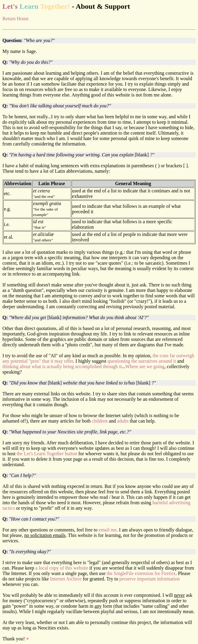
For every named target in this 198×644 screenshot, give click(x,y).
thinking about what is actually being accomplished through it (62, 366)
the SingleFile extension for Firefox (141, 573)
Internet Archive (66, 579)
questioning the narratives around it (142, 361)
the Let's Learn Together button (47, 454)
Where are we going (145, 366)
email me (108, 530)
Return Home (16, 19)
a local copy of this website (62, 568)
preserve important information (149, 579)
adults (123, 421)
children (100, 421)
